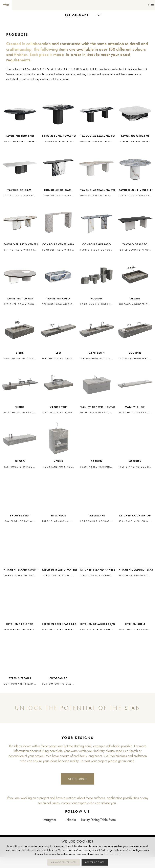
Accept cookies (95, 862)
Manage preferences (64, 862)
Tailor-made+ (34, 5)
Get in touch (77, 779)
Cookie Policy (113, 854)
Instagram (49, 820)
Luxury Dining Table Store (98, 820)
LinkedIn (70, 820)
